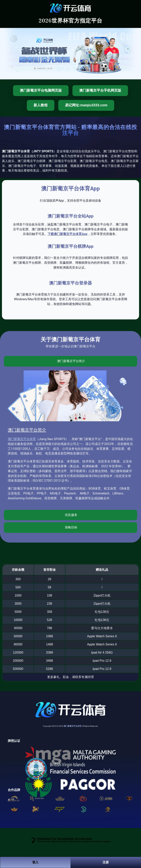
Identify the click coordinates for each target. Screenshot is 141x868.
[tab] (70, 361)
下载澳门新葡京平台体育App (67, 234)
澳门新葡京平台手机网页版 (100, 90)
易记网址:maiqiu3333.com (86, 105)
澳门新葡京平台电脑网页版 (41, 90)
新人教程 (41, 105)
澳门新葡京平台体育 (22, 439)
